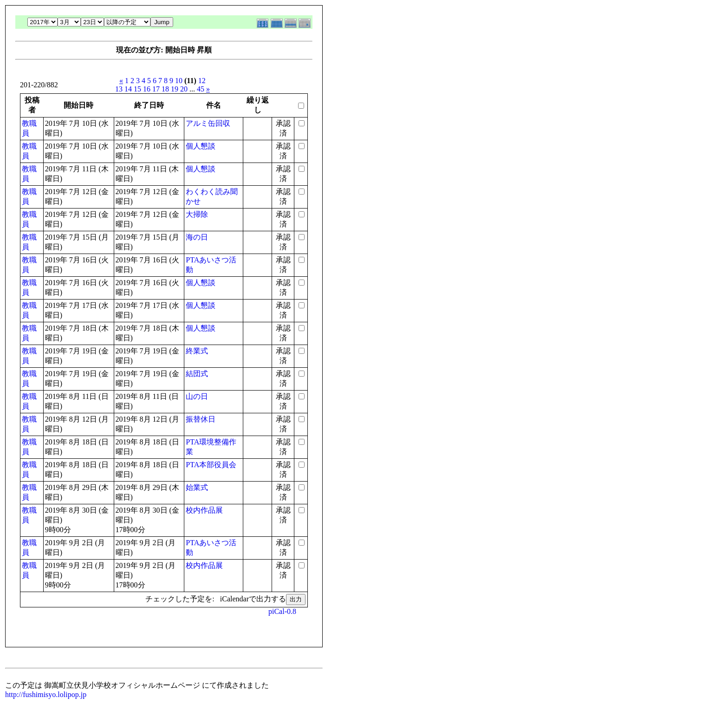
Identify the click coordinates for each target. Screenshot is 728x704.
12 (202, 81)
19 (175, 89)
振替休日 (201, 419)
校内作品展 (204, 510)
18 (165, 89)
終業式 (197, 351)
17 (156, 89)
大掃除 (197, 214)
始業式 (197, 487)
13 (119, 89)
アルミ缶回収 (208, 123)
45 (201, 89)
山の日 (197, 396)
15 (137, 89)
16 (147, 89)
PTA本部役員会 (211, 465)
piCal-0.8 (282, 611)
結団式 (197, 374)
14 (128, 89)
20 (184, 89)
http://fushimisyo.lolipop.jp (46, 694)
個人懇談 (201, 146)
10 (179, 81)
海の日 (197, 237)
